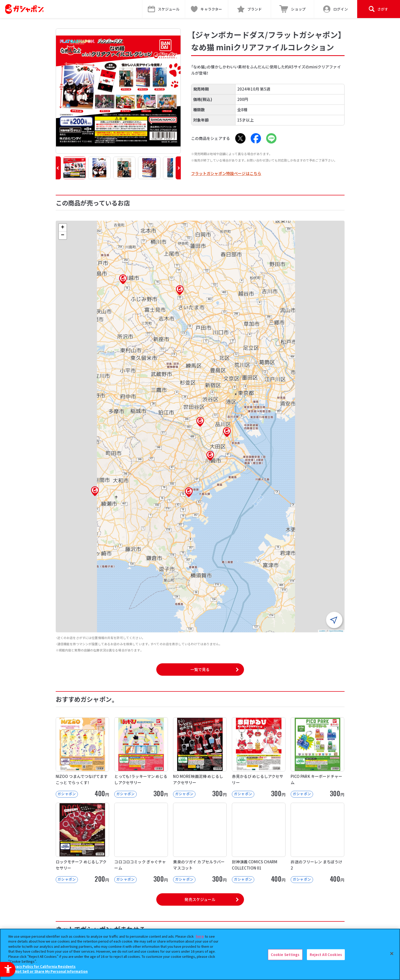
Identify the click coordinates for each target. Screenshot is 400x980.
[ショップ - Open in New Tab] (293, 9)
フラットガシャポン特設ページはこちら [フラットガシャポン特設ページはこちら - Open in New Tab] (226, 173)
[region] (200, 954)
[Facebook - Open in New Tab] (256, 138)
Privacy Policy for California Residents (43, 966)
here (200, 936)
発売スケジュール (200, 899)
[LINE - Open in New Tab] (271, 138)
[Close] (392, 954)
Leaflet (322, 631)
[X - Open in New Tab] (240, 138)
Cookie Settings (285, 955)
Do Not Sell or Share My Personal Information (49, 971)
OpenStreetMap (336, 631)
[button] (58, 168)
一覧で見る (200, 669)
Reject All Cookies (326, 955)
